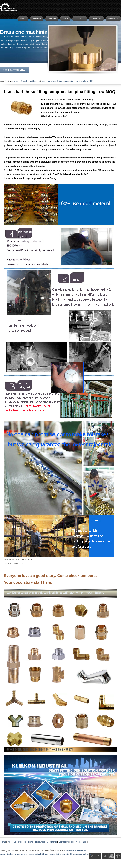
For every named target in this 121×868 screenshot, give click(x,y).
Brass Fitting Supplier (30, 81)
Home (16, 81)
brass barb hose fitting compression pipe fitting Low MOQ (68, 81)
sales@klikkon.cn (79, 842)
